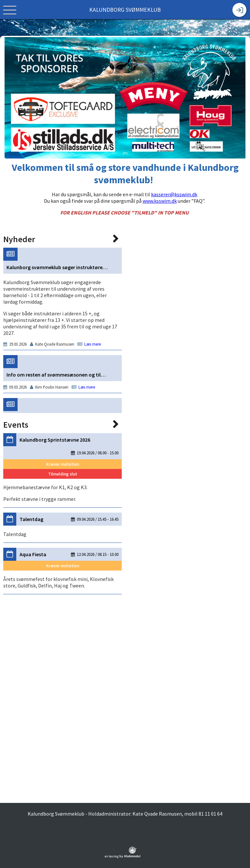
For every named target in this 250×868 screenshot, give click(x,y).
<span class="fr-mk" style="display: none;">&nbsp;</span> (62, 509)
